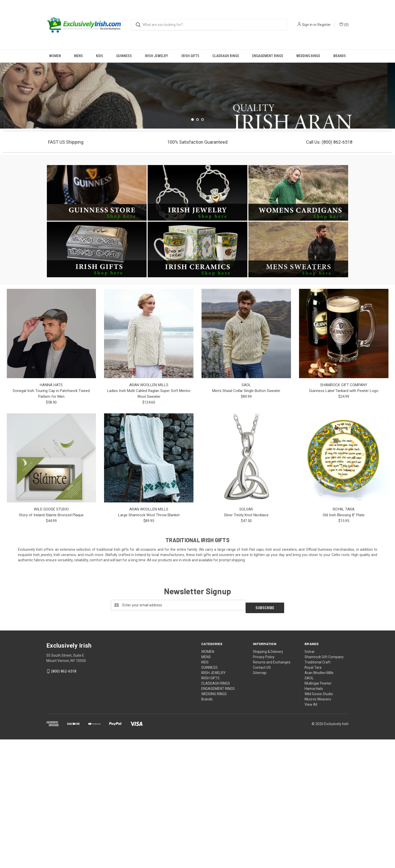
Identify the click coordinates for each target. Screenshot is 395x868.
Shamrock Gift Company (324, 785)
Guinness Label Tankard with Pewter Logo (344, 522)
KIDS (100, 56)
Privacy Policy (264, 785)
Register (324, 25)
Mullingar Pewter (318, 812)
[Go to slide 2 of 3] (197, 251)
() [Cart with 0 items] (344, 24)
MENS (78, 56)
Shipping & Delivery (268, 780)
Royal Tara (313, 796)
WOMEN (55, 56)
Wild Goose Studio (319, 822)
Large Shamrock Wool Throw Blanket (149, 647)
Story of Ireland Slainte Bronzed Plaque (51, 647)
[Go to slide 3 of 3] (203, 251)
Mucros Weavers (318, 828)
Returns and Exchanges (272, 791)
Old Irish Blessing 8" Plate (344, 647)
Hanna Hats (314, 817)
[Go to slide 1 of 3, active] (192, 251)
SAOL (309, 807)
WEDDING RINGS (308, 56)
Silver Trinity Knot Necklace (246, 647)
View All (311, 833)
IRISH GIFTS (190, 56)
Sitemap (260, 801)
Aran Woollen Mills (319, 801)
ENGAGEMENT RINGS (268, 56)
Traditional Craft (318, 791)
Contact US (262, 796)
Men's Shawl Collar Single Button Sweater (246, 522)
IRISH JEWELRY (156, 56)
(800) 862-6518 (64, 800)
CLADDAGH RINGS (226, 56)
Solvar (310, 780)
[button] (97, 324)
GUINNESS (124, 56)
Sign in (307, 25)
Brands (340, 56)
